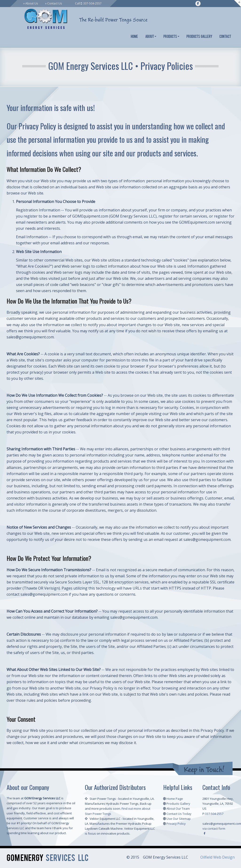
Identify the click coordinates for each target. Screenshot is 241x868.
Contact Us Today (179, 814)
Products (171, 37)
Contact (225, 37)
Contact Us (55, 3)
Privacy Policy (176, 824)
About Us (32, 3)
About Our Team (178, 809)
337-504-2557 (214, 814)
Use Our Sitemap (179, 819)
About (151, 37)
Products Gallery (199, 37)
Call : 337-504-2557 (88, 3)
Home (134, 37)
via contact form (214, 828)
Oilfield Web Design (217, 857)
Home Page (175, 799)
